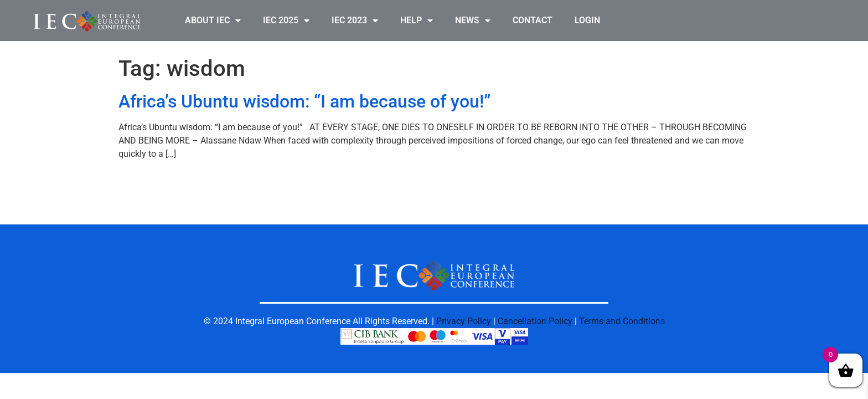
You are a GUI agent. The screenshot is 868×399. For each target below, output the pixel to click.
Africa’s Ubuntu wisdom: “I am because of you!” (304, 101)
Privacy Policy (464, 321)
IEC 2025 (286, 21)
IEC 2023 (355, 21)
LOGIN (587, 20)
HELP (417, 21)
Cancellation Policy (535, 321)
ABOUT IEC (213, 21)
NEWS (473, 21)
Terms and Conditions (622, 321)
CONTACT (533, 20)
